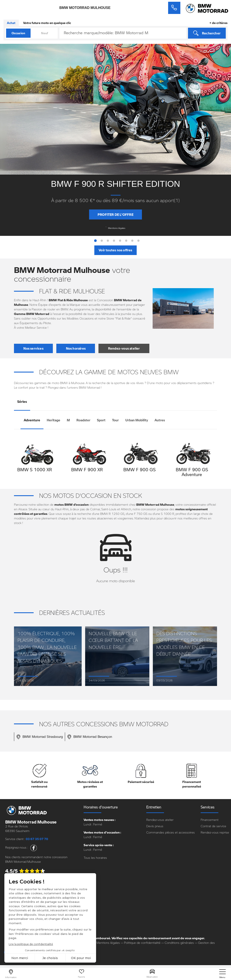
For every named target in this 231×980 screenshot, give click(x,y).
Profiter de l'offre (115, 214)
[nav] (222, 974)
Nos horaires (76, 348)
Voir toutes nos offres (115, 250)
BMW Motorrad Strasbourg (40, 737)
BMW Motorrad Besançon (90, 737)
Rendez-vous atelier (124, 348)
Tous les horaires (95, 858)
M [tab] (68, 420)
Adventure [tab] (32, 420)
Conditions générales (179, 943)
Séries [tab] (22, 402)
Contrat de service (213, 826)
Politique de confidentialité (142, 943)
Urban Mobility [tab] (137, 420)
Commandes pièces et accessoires (171, 832)
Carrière (11, 928)
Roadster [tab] (83, 420)
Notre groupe (15, 916)
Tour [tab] (115, 420)
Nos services (33, 348)
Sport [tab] (101, 420)
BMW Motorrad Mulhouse (85, 8)
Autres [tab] (160, 420)
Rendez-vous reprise (215, 832)
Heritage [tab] (53, 420)
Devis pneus (155, 826)
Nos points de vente (19, 922)
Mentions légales (115, 228)
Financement (210, 820)
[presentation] (18, 461)
